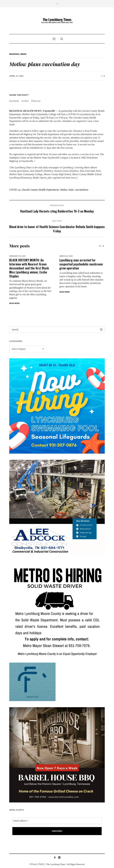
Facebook (14, 101)
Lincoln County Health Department (40, 190)
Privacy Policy (37, 864)
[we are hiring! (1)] (57, 608)
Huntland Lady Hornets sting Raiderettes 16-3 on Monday (57, 211)
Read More (14, 303)
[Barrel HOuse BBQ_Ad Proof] (57, 754)
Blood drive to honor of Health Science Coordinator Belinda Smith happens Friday (57, 229)
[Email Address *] (57, 821)
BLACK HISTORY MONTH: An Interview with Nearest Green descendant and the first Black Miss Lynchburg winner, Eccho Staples (29, 268)
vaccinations (82, 190)
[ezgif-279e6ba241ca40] (32, 681)
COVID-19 (15, 190)
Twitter (25, 101)
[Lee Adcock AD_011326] (57, 507)
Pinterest (36, 101)
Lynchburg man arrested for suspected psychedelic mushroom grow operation (81, 264)
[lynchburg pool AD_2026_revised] (57, 406)
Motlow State (67, 190)
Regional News (18, 54)
